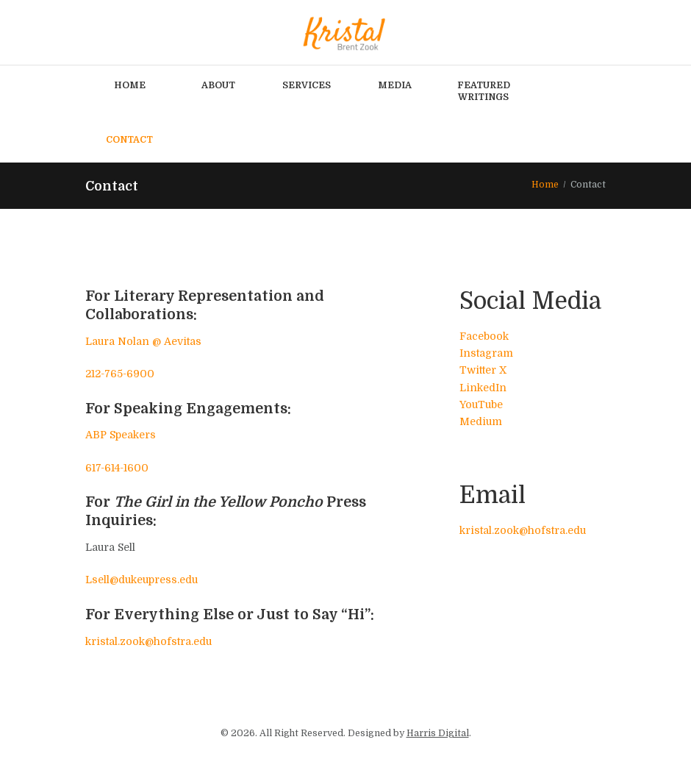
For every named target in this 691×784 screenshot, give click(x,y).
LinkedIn (483, 388)
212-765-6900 (120, 374)
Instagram (486, 353)
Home (545, 185)
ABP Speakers (121, 435)
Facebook (484, 336)
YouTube (481, 405)
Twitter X (483, 371)
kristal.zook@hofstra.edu (148, 641)
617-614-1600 (117, 468)
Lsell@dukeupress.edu (142, 580)
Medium (481, 421)
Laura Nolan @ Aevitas (143, 341)
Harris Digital (438, 733)
